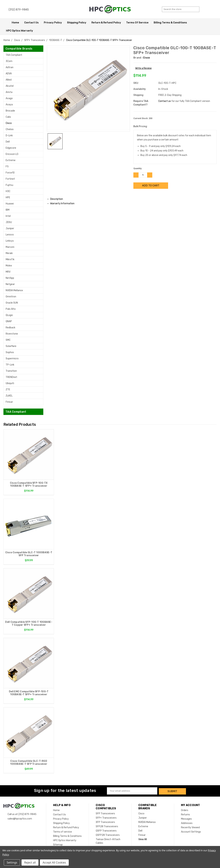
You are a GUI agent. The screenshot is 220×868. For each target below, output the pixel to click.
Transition (11, 371)
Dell (8, 142)
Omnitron (11, 297)
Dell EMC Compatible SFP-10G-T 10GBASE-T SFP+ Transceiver (29, 693)
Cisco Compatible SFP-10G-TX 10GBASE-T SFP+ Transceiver (29, 484)
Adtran (10, 67)
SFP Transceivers (105, 813)
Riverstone (12, 334)
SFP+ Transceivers (106, 817)
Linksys (10, 241)
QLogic (9, 315)
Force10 (10, 173)
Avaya (9, 105)
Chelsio (10, 129)
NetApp (10, 278)
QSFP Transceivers (106, 830)
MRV (8, 272)
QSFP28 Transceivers (108, 835)
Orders (185, 810)
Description (58, 199)
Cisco (9, 123)
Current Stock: (143, 118)
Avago (9, 98)
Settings (12, 862)
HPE (8, 197)
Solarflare (11, 346)
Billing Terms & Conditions (170, 23)
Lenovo (10, 235)
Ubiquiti (10, 383)
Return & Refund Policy (106, 23)
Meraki (9, 253)
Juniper (10, 228)
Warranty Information (64, 203)
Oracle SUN (12, 303)
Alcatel (10, 86)
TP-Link (10, 365)
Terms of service (137, 23)
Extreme (11, 160)
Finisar (9, 402)
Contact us (165, 101)
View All (143, 839)
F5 (7, 166)
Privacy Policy (53, 23)
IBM (8, 210)
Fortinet (10, 179)
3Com (9, 61)
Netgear (10, 284)
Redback (10, 328)
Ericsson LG (12, 154)
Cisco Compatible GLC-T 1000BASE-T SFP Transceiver (29, 554)
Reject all (30, 862)
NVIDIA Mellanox (14, 290)
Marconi (10, 247)
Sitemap (58, 844)
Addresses (187, 823)
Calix (8, 117)
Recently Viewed (190, 827)
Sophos (10, 352)
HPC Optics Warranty (20, 31)
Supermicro (12, 359)
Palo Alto (11, 309)
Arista (9, 92)
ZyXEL (9, 396)
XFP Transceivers (105, 822)
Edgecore (11, 148)
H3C (8, 191)
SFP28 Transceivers (107, 826)
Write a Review (143, 68)
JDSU (9, 222)
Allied (9, 80)
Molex (9, 266)
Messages (186, 818)
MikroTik (10, 259)
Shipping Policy (77, 23)
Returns (185, 814)
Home (15, 23)
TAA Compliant (14, 55)
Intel (8, 216)
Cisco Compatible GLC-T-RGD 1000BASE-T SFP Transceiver (29, 763)
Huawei (10, 204)
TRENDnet (11, 377)
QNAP (9, 321)
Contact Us (31, 23)
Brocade (10, 111)
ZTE (8, 390)
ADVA (9, 74)
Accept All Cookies (54, 862)
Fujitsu (9, 185)
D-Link (9, 136)
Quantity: (138, 168)
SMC (8, 340)
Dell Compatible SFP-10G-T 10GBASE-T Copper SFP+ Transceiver (29, 624)
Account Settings (191, 831)
